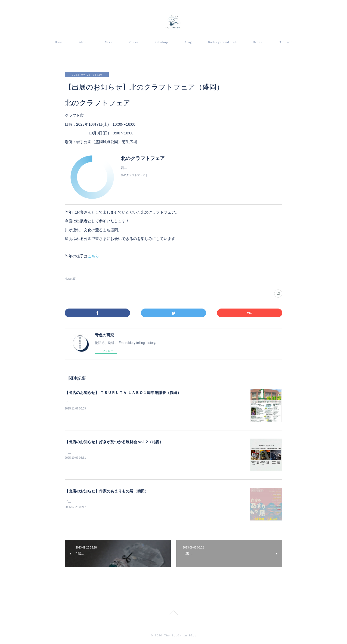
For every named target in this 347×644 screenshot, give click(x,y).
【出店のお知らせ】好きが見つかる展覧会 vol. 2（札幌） (114, 442)
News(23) (71, 279)
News (109, 42)
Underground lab (222, 42)
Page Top (173, 614)
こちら (93, 256)
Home (59, 42)
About (84, 42)
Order (258, 42)
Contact (285, 42)
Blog (188, 42)
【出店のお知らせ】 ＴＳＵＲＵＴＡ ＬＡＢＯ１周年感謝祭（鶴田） (123, 393)
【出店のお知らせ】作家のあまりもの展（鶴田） (107, 491)
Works (133, 42)
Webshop (161, 42)
